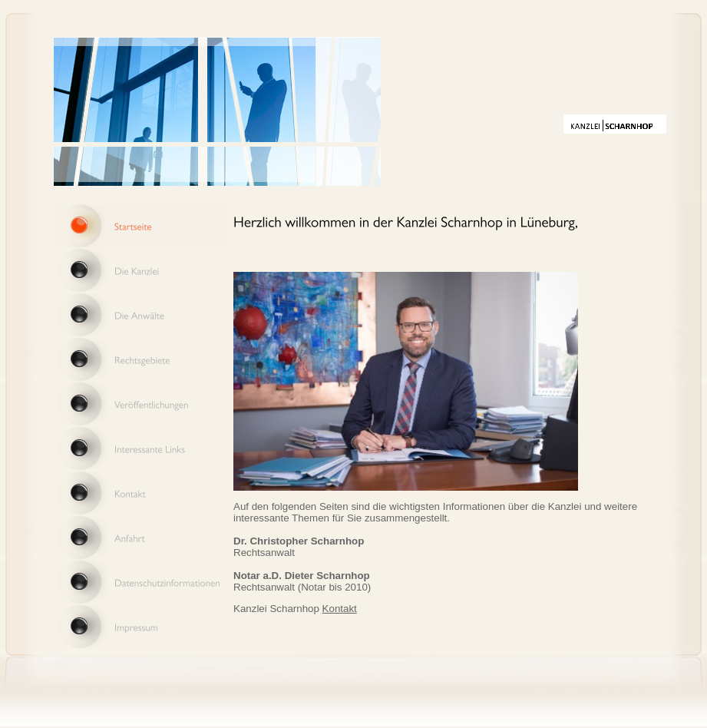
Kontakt (340, 609)
